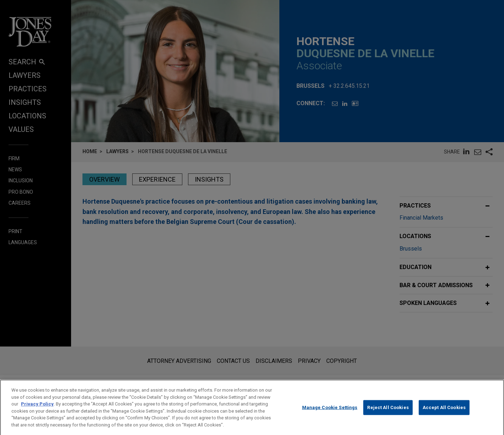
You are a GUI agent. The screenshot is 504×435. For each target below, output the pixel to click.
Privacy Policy (37, 410)
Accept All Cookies (444, 413)
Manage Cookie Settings (330, 413)
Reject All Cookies (388, 413)
